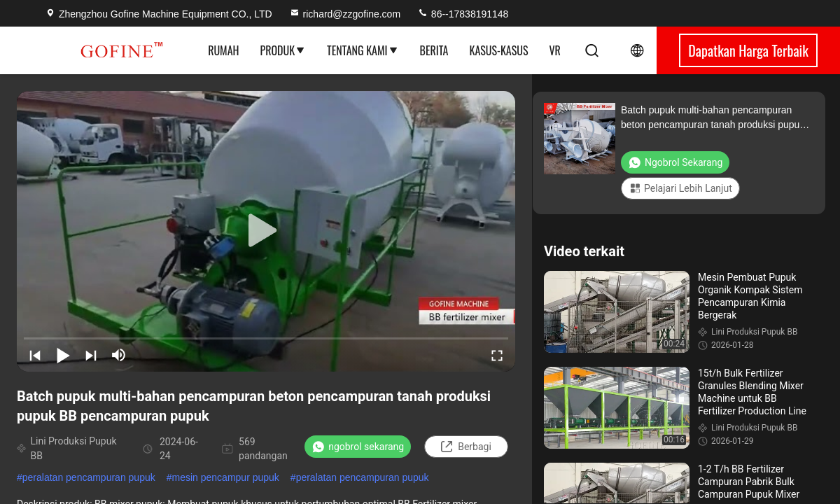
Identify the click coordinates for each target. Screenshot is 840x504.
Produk (283, 50)
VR (554, 50)
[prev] (35, 355)
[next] (91, 355)
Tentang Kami (363, 50)
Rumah (223, 50)
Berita (434, 50)
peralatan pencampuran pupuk (89, 477)
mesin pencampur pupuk (226, 477)
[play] (266, 231)
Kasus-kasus (499, 50)
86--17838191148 (463, 14)
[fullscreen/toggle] (497, 355)
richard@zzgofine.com (345, 14)
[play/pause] (63, 355)
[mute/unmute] (119, 355)
